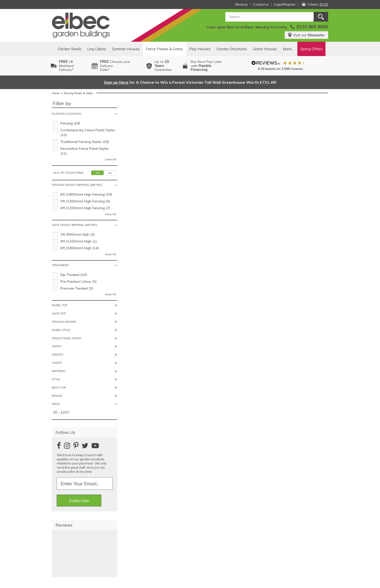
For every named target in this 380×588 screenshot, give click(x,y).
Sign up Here (116, 82)
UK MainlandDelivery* (66, 66)
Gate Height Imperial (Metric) (75, 225)
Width (57, 346)
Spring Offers (311, 49)
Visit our (306, 35)
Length (58, 354)
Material (59, 371)
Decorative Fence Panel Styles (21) (85, 151)
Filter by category (67, 114)
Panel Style (61, 330)
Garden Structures (232, 49)
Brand (57, 396)
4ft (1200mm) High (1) (79, 241)
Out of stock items (68, 173)
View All (111, 159)
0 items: (318, 4)
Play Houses (200, 49)
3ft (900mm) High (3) (77, 234)
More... (288, 49)
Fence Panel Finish (67, 338)
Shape (57, 363)
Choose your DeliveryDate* (115, 66)
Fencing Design (64, 322)
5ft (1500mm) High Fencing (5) (85, 201)
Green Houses (265, 49)
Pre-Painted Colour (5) (78, 282)
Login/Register (285, 4)
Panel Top (60, 305)
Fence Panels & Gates (164, 49)
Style (56, 379)
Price (56, 404)
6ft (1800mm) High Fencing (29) (86, 194)
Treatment (60, 265)
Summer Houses (126, 49)
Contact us (261, 4)
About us (241, 4)
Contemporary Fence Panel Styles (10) (88, 133)
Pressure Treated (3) (77, 288)
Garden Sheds (70, 49)
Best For (59, 387)
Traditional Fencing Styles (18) (85, 142)
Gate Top (59, 313)
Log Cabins (97, 49)
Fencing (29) (70, 123)
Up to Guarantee (163, 66)
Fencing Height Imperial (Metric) (77, 185)
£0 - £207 (61, 412)
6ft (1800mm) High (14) (80, 248)
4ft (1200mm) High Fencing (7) (85, 208)
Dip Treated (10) (74, 275)
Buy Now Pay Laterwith (206, 66)
